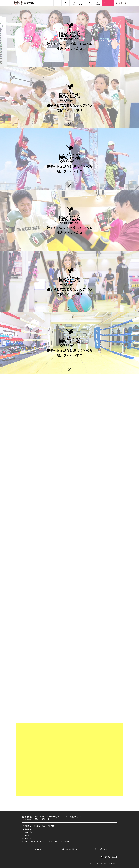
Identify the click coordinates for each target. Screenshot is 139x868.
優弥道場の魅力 (39, 826)
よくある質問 (66, 841)
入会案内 (98, 3)
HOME (49, 3)
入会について (54, 841)
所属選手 (26, 835)
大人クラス (74, 3)
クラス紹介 (27, 829)
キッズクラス (66, 3)
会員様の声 (27, 838)
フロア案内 (52, 826)
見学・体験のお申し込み (108, 3)
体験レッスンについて (38, 841)
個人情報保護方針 (101, 849)
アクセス (90, 3)
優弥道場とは (82, 3)
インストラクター (29, 832)
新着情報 (57, 3)
